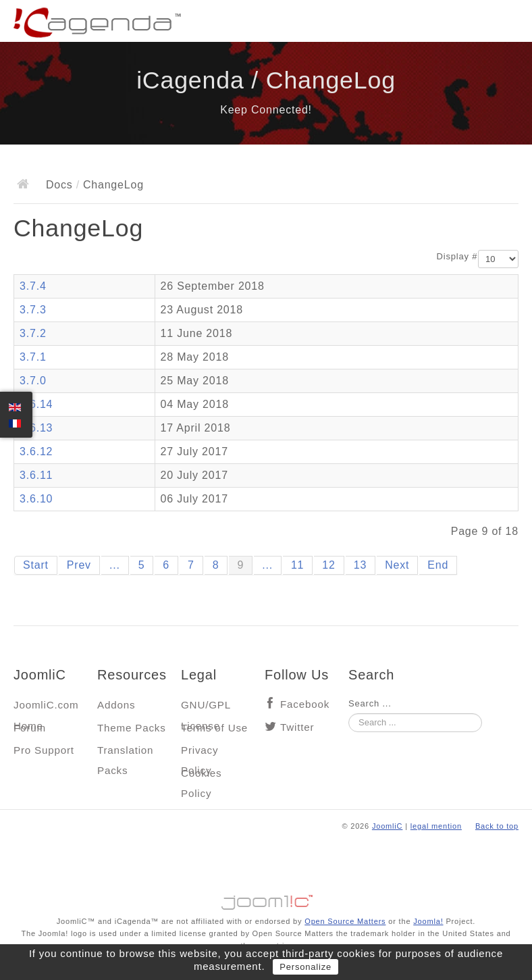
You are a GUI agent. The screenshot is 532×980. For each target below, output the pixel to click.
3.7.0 (33, 381)
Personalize (305, 967)
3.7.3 (33, 310)
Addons (116, 705)
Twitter (297, 727)
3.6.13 (36, 428)
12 (328, 565)
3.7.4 (33, 286)
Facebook (305, 704)
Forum (30, 728)
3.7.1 (33, 357)
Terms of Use (214, 728)
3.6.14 (36, 404)
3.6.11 (36, 475)
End (438, 565)
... (115, 565)
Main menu (508, 24)
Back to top (497, 826)
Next (397, 565)
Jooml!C (266, 899)
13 (360, 565)
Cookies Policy (201, 776)
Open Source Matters (345, 921)
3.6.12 (36, 452)
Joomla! (428, 921)
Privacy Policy (199, 753)
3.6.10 (36, 499)
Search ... (370, 703)
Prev (79, 565)
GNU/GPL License (206, 708)
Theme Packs (132, 728)
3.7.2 (33, 333)
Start (36, 565)
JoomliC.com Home (46, 708)
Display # (457, 256)
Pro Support (44, 750)
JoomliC (388, 826)
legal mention (436, 826)
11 (297, 565)
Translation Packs (125, 753)
